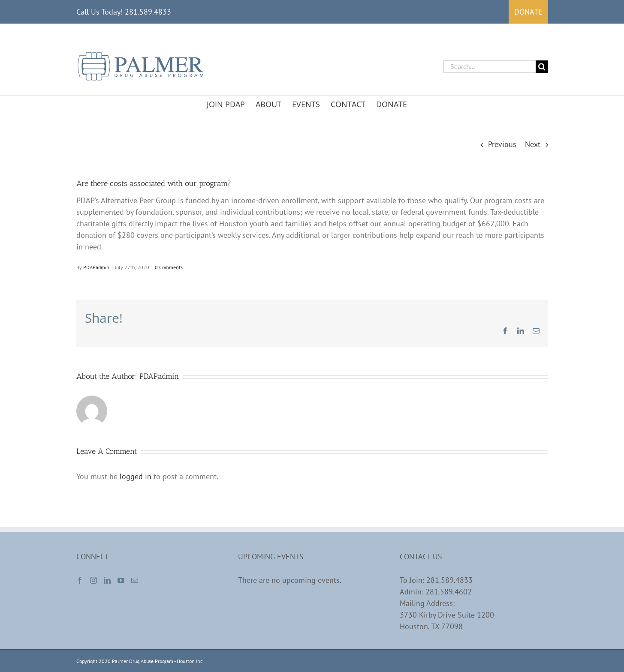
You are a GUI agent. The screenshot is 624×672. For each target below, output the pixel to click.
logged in (136, 476)
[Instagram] (93, 580)
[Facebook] (80, 580)
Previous (502, 144)
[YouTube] (121, 580)
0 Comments (169, 267)
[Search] (542, 67)
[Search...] (490, 67)
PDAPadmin (96, 267)
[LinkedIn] (107, 580)
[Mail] (135, 580)
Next (533, 144)
